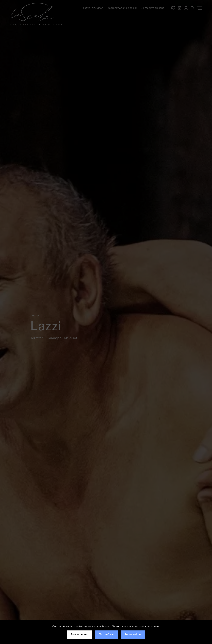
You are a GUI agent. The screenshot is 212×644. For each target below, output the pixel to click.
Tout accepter (79, 634)
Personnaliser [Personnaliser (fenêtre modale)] (133, 634)
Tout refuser (107, 634)
